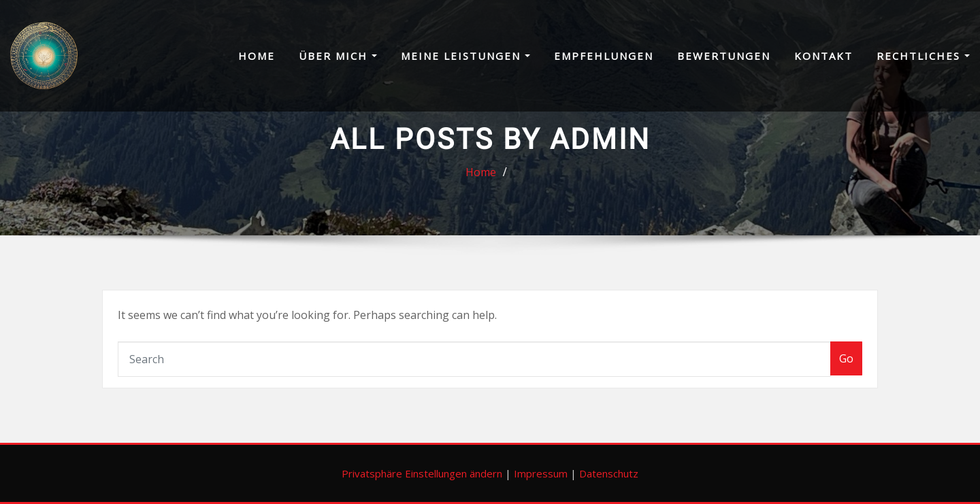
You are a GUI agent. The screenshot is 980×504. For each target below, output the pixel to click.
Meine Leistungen (465, 56)
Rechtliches (923, 56)
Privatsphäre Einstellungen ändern (422, 473)
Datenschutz (609, 473)
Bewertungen (724, 56)
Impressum (541, 473)
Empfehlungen (604, 56)
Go (846, 358)
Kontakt (823, 56)
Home (257, 56)
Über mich (338, 56)
